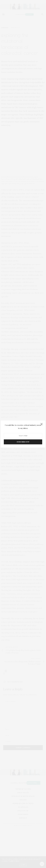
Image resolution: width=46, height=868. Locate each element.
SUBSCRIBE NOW (23, 442)
